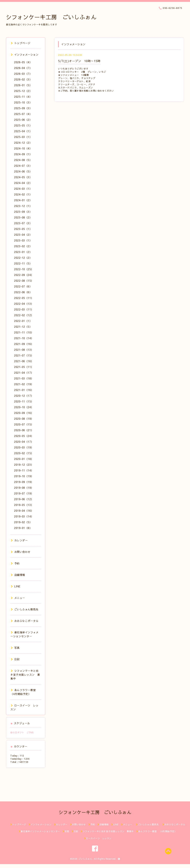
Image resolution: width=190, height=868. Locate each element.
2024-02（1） (23, 194)
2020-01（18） (24, 459)
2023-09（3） (23, 212)
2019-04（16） (24, 511)
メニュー (18, 598)
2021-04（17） (24, 373)
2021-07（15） (24, 355)
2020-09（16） (24, 413)
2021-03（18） (24, 378)
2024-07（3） (23, 166)
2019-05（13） (24, 505)
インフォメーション (25, 55)
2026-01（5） (23, 85)
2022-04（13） (24, 304)
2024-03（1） (23, 189)
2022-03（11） (24, 309)
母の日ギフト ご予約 (22, 732)
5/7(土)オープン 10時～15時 (79, 61)
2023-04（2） (23, 235)
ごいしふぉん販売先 (26, 609)
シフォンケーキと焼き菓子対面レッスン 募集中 (25, 675)
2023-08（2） (23, 217)
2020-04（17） (24, 442)
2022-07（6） (23, 286)
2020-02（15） (24, 453)
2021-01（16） (24, 390)
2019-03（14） (24, 516)
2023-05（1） (23, 229)
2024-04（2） (23, 183)
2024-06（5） (23, 171)
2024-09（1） (23, 154)
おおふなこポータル (25, 621)
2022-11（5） (23, 263)
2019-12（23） (24, 465)
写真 (15, 648)
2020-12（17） (24, 396)
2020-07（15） (24, 424)
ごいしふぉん (85, 859)
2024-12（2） (23, 143)
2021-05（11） (24, 367)
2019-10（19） (24, 476)
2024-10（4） (23, 148)
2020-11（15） (24, 401)
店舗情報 (18, 575)
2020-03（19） (24, 447)
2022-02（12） (24, 315)
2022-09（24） (24, 275)
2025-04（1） (23, 131)
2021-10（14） (24, 338)
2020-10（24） (24, 407)
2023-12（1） (23, 206)
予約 (15, 563)
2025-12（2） (23, 91)
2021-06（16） (24, 361)
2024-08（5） (23, 160)
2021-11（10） (24, 332)
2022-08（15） (24, 281)
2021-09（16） (24, 344)
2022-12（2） (23, 258)
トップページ (21, 43)
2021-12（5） (23, 327)
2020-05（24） (24, 436)
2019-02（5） (23, 522)
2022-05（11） (24, 298)
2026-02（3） (23, 79)
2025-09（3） (23, 108)
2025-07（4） (23, 114)
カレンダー (19, 540)
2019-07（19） (24, 493)
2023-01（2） (23, 252)
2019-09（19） (24, 482)
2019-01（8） (23, 528)
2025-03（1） (23, 137)
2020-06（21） (24, 430)
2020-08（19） (24, 419)
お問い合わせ (21, 552)
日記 (15, 659)
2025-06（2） (23, 120)
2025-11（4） (23, 97)
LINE (16, 586)
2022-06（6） (23, 292)
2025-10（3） (23, 102)
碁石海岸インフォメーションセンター (24, 634)
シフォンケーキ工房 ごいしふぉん (51, 17)
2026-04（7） (23, 68)
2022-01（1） (23, 321)
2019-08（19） (24, 488)
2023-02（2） (23, 246)
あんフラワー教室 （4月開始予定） (24, 692)
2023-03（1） (23, 240)
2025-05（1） (23, 125)
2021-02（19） (24, 384)
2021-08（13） (24, 350)
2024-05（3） (23, 177)
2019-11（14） (24, 470)
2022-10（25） (24, 269)
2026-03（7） (23, 74)
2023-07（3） (23, 223)
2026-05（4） (23, 62)
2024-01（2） (23, 200)
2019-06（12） (24, 499)
